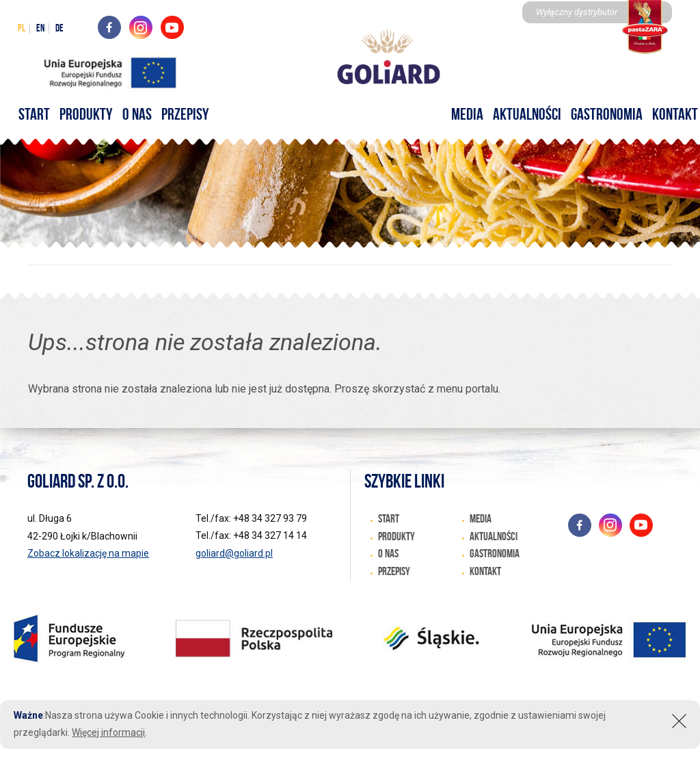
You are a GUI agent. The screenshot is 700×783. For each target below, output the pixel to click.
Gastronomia (607, 114)
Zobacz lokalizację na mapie (88, 553)
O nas (137, 114)
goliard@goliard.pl (234, 553)
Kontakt (485, 571)
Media (467, 114)
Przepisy (185, 114)
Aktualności (527, 114)
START (34, 114)
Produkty (86, 114)
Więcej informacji (108, 732)
